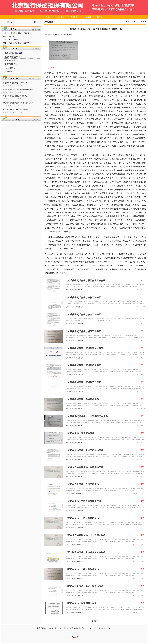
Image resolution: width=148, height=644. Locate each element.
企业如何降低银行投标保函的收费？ (16, 109)
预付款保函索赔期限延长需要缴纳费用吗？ (19, 89)
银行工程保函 (10, 68)
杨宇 (110, 628)
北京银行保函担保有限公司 (74, 290)
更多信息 (95, 621)
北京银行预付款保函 (13, 57)
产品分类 (74, 17)
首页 (47, 17)
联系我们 (101, 17)
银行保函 (8, 72)
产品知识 (87, 17)
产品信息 (61, 17)
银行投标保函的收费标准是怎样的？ (16, 96)
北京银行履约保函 (12, 53)
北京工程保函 (10, 64)
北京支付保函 (10, 60)
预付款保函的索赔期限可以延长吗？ (16, 83)
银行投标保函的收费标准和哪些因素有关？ (19, 103)
